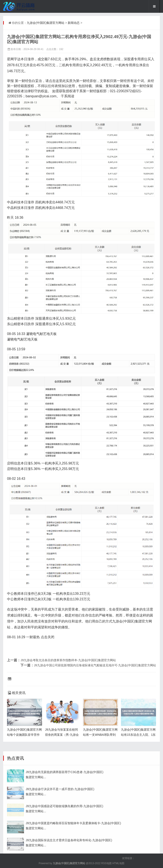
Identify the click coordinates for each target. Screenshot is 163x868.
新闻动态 (74, 23)
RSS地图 (106, 863)
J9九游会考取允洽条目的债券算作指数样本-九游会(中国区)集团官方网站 (68, 660)
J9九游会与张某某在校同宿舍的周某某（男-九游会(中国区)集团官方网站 (62, 735)
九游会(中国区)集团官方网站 (46, 23)
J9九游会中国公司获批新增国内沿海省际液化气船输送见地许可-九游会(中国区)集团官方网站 (95, 665)
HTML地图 (118, 863)
